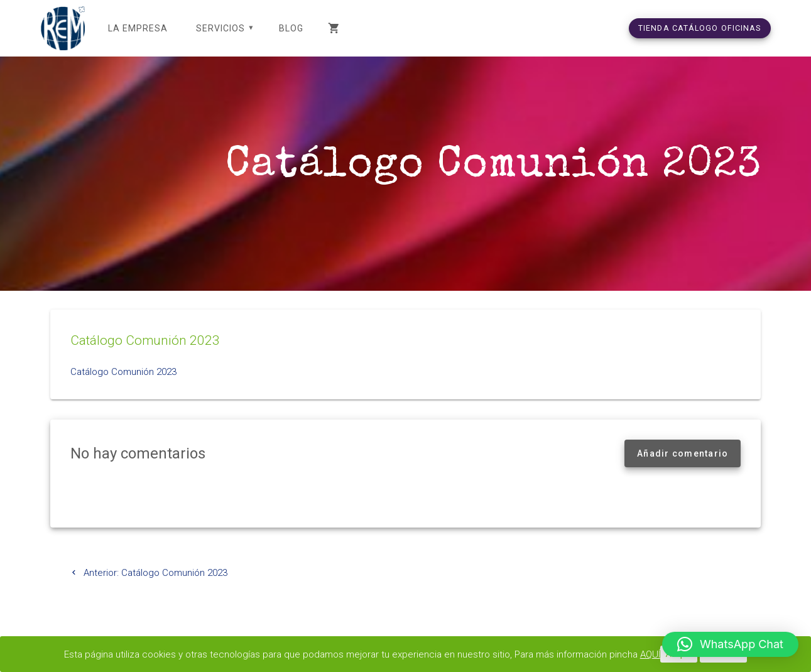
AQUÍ (650, 654)
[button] (730, 644)
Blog (291, 28)
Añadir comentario (683, 453)
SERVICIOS (220, 28)
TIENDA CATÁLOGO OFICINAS (700, 28)
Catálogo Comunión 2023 (123, 372)
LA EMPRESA (138, 28)
